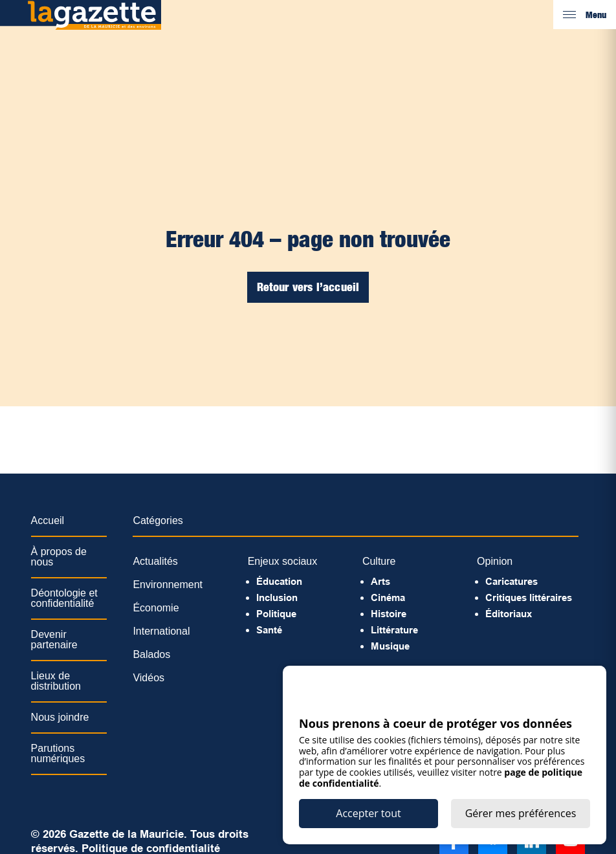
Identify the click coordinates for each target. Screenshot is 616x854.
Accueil (48, 520)
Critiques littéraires (529, 597)
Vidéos (148, 678)
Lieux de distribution (56, 681)
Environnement (168, 585)
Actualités (155, 561)
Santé (269, 630)
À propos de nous (59, 557)
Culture (379, 561)
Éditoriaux (509, 614)
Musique (390, 646)
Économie (156, 608)
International (161, 631)
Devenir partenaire (54, 640)
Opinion (495, 561)
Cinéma (388, 597)
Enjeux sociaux (283, 561)
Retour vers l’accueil (308, 287)
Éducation (279, 581)
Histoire (389, 614)
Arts (380, 581)
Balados (151, 654)
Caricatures (511, 581)
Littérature (394, 630)
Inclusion (277, 597)
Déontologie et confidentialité (64, 598)
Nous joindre (60, 717)
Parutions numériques (58, 753)
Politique (276, 614)
